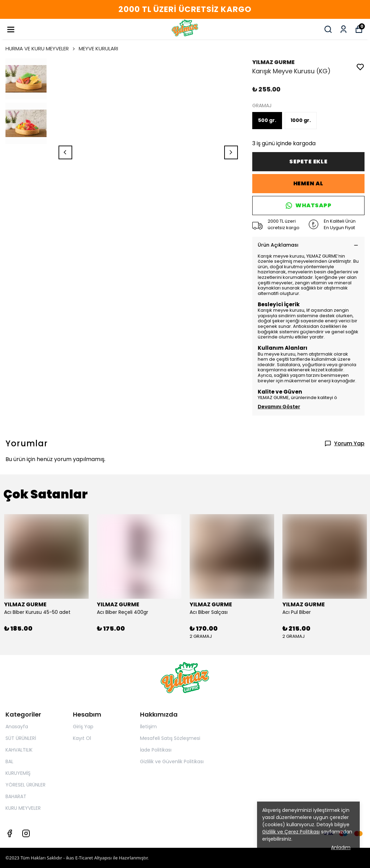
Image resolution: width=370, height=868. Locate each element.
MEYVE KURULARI (98, 48)
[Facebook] (10, 833)
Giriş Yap (83, 727)
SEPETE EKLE (308, 162)
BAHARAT (16, 796)
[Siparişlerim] (343, 29)
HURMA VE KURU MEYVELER (41, 48)
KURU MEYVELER (23, 808)
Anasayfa (17, 727)
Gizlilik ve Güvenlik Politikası (172, 761)
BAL (9, 761)
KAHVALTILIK (19, 750)
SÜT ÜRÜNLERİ (21, 738)
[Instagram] (26, 833)
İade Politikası (156, 750)
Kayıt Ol (82, 738)
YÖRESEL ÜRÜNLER (25, 785)
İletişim (148, 727)
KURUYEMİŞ (18, 773)
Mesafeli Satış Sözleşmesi (170, 738)
